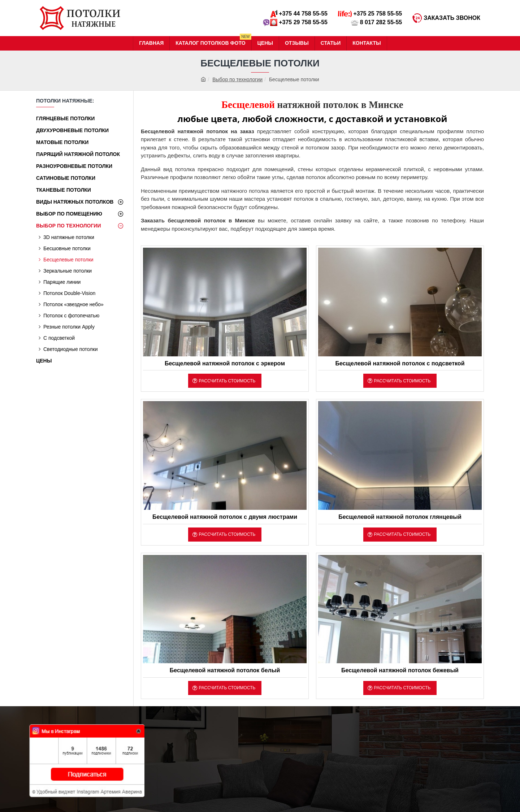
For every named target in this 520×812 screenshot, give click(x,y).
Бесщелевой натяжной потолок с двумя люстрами (225, 517)
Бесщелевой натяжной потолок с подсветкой (400, 363)
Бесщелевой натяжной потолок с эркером (225, 363)
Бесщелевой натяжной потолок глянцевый (400, 517)
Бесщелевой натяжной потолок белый (225, 670)
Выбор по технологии (237, 79)
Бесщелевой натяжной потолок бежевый (400, 670)
